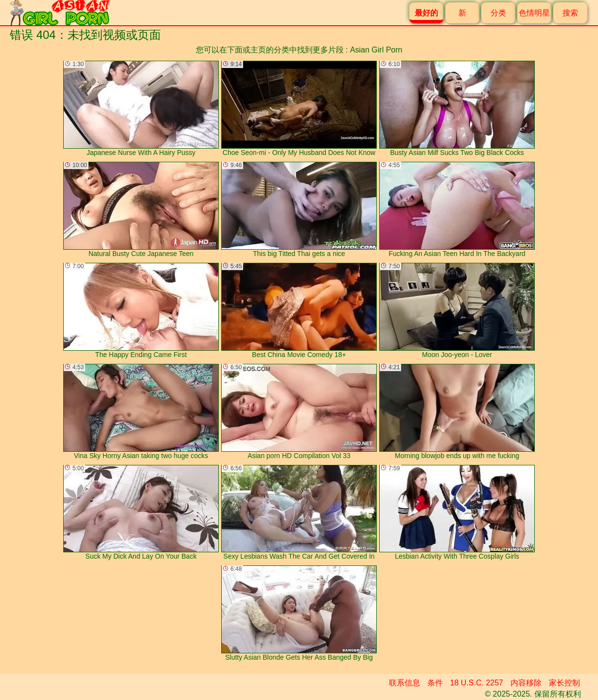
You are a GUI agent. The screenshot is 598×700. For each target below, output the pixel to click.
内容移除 (526, 683)
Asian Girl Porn (376, 50)
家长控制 (564, 683)
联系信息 (405, 683)
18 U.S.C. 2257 (477, 683)
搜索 (570, 13)
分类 (498, 13)
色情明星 (534, 13)
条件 (435, 683)
